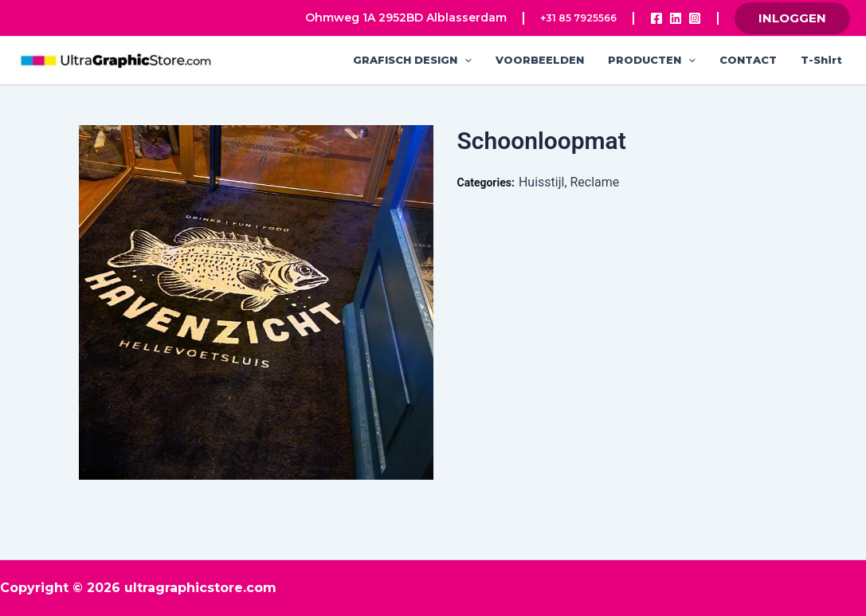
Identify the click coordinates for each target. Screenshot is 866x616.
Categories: (486, 182)
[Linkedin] (676, 18)
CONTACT (748, 60)
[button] (792, 18)
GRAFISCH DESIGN (412, 60)
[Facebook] (656, 18)
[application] (464, 60)
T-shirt (821, 60)
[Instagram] (695, 18)
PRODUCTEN (652, 60)
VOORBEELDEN (540, 60)
